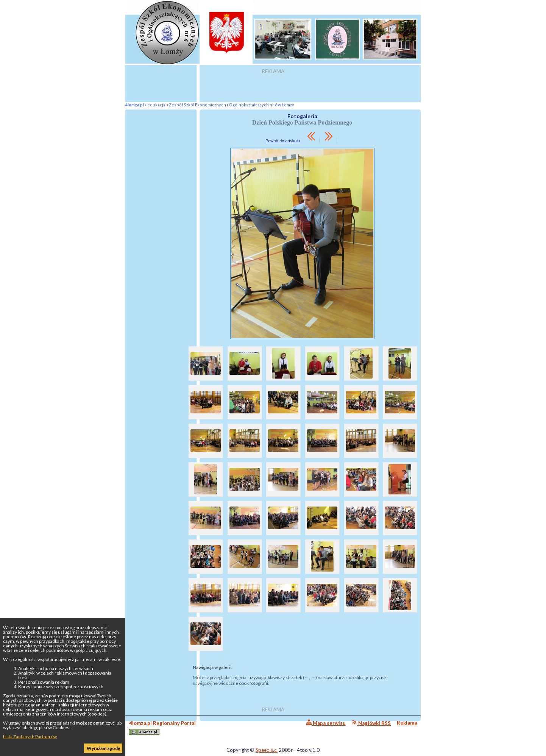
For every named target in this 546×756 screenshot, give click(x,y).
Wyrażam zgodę (103, 748)
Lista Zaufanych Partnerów (30, 737)
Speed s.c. (267, 750)
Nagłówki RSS (371, 723)
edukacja (156, 105)
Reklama (407, 723)
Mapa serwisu (326, 723)
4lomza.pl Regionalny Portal (162, 727)
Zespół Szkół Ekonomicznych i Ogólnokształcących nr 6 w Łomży (232, 105)
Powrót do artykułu (283, 141)
